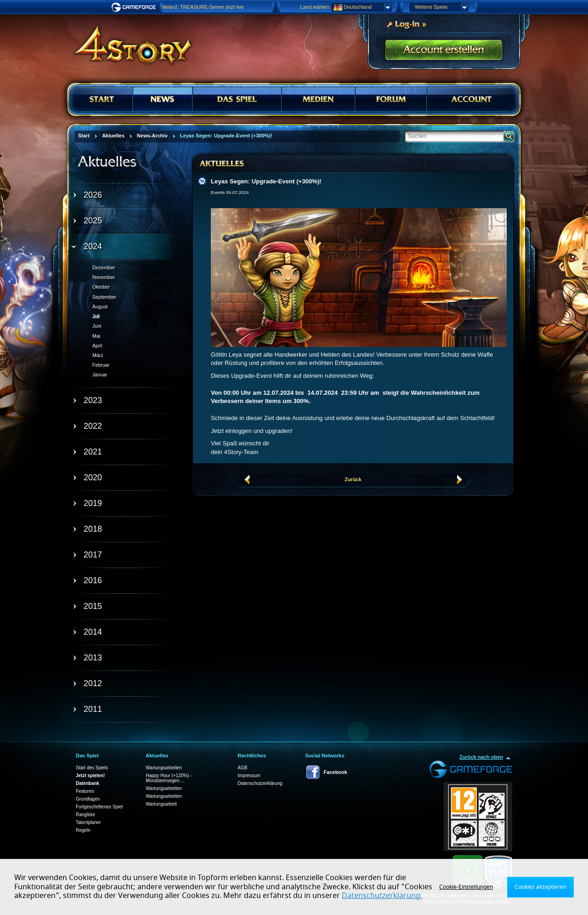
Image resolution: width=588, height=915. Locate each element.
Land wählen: (315, 7)
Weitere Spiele (441, 7)
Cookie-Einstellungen (466, 887)
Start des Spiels (92, 768)
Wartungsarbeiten (164, 768)
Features (85, 791)
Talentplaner (88, 822)
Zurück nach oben (481, 757)
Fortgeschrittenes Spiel (99, 807)
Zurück (353, 479)
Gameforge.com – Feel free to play (135, 7)
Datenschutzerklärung (260, 783)
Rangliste (85, 815)
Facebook (336, 772)
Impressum (249, 776)
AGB (242, 768)
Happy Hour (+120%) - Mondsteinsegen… (169, 778)
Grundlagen (88, 799)
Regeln (83, 830)
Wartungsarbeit (161, 804)
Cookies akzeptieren (540, 887)
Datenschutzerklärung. (382, 896)
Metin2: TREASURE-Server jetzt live (203, 7)
